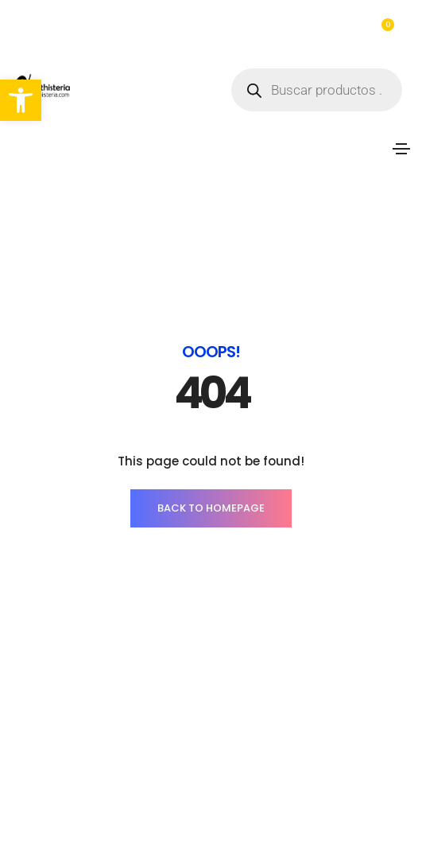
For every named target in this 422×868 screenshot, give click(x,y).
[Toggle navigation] (401, 149)
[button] (21, 100)
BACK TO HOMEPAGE (211, 508)
